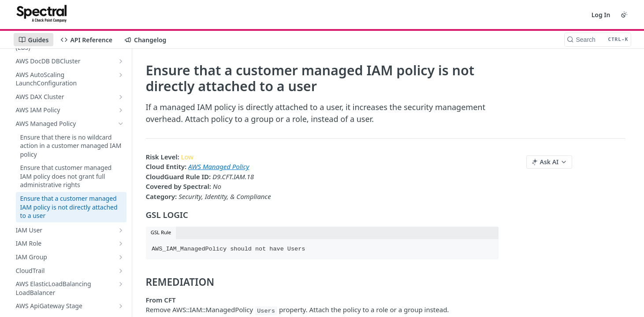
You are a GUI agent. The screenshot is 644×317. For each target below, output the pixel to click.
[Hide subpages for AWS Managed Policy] (121, 124)
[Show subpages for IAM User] (121, 230)
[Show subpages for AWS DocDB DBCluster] (121, 61)
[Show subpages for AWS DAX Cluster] (121, 97)
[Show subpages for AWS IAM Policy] (121, 110)
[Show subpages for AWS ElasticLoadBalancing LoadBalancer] (121, 284)
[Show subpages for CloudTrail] (121, 271)
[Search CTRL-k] (598, 40)
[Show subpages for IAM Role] (121, 243)
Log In (601, 15)
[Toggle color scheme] (624, 15)
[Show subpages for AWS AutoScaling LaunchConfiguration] (121, 75)
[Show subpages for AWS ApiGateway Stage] (121, 306)
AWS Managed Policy (219, 166)
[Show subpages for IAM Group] (121, 257)
